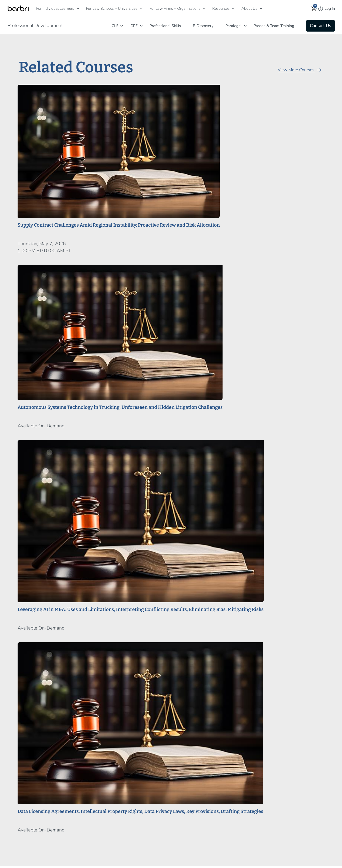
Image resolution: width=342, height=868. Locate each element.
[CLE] (122, 26)
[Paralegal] (245, 26)
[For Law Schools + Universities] (141, 8)
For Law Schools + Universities (112, 9)
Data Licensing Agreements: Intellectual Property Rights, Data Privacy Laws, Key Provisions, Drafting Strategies (140, 812)
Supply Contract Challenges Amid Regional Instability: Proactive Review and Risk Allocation (119, 225)
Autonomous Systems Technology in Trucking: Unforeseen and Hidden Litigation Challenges (120, 407)
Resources (221, 9)
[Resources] (233, 8)
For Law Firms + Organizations (175, 9)
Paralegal (234, 26)
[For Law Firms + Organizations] (204, 8)
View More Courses (300, 70)
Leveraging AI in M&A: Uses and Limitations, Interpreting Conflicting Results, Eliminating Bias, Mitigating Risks (141, 610)
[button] (314, 9)
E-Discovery (203, 26)
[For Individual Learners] (78, 8)
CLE (115, 26)
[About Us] (261, 8)
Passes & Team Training (274, 26)
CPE (134, 26)
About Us (249, 9)
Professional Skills (165, 26)
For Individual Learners (55, 9)
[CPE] (141, 26)
